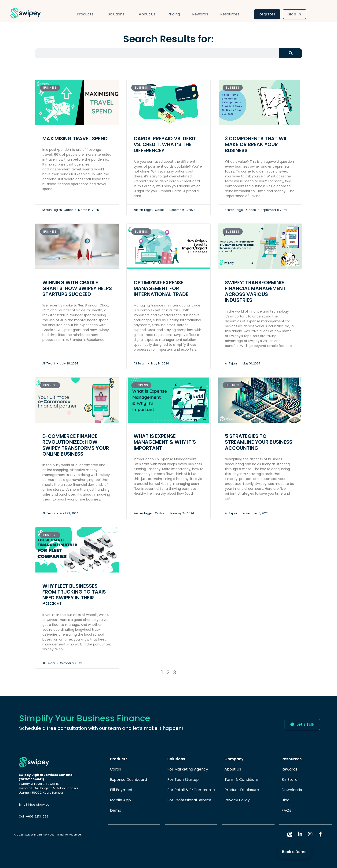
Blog (286, 800)
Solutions (117, 14)
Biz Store (289, 780)
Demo (116, 810)
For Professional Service (189, 800)
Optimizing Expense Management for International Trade (161, 288)
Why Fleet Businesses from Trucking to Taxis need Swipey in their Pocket (74, 595)
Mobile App (120, 800)
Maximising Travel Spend (75, 139)
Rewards (200, 14)
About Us (147, 14)
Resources (231, 14)
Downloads (292, 790)
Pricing (174, 14)
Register (267, 14)
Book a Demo (294, 852)
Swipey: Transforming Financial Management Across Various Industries (255, 291)
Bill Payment (121, 790)
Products (86, 14)
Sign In (295, 14)
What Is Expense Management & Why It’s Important (165, 442)
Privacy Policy (237, 800)
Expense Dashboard (128, 780)
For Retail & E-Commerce (191, 790)
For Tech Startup (183, 780)
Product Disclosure (242, 790)
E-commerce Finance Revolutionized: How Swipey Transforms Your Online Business (76, 445)
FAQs (286, 810)
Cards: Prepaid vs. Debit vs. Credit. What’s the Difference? (165, 144)
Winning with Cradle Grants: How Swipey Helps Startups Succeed (77, 288)
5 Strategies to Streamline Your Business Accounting (259, 442)
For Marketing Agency (188, 769)
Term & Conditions (242, 780)
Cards (115, 769)
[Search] (291, 53)
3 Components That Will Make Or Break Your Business (257, 144)
